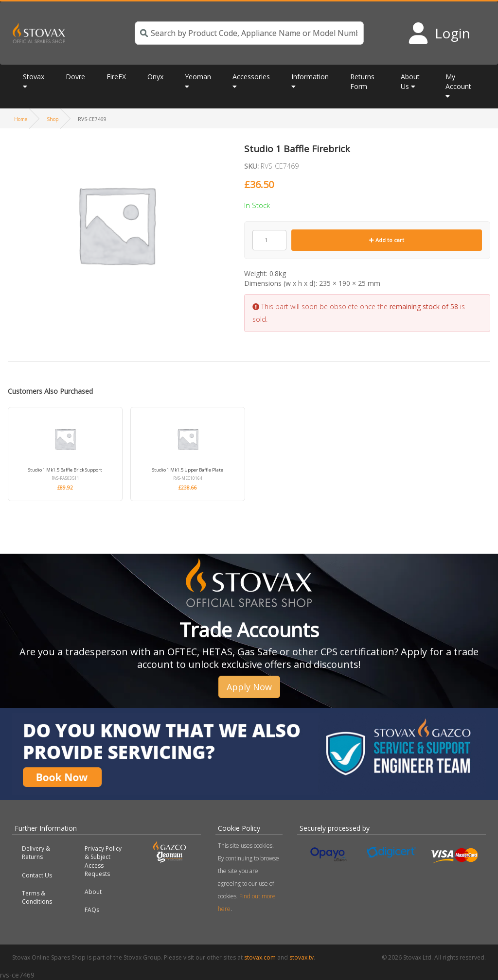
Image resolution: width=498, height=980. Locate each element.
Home (21, 119)
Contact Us (37, 875)
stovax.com (260, 957)
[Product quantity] (269, 240)
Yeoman (198, 77)
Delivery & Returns (36, 853)
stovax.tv (302, 957)
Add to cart (387, 240)
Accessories (251, 77)
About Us (410, 81)
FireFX (116, 77)
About (93, 892)
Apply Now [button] (249, 687)
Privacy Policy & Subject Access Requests (103, 861)
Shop (53, 119)
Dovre (75, 77)
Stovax (34, 77)
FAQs (92, 910)
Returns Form (362, 81)
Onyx (155, 77)
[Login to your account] (439, 33)
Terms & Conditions (37, 897)
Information (310, 77)
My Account (458, 81)
